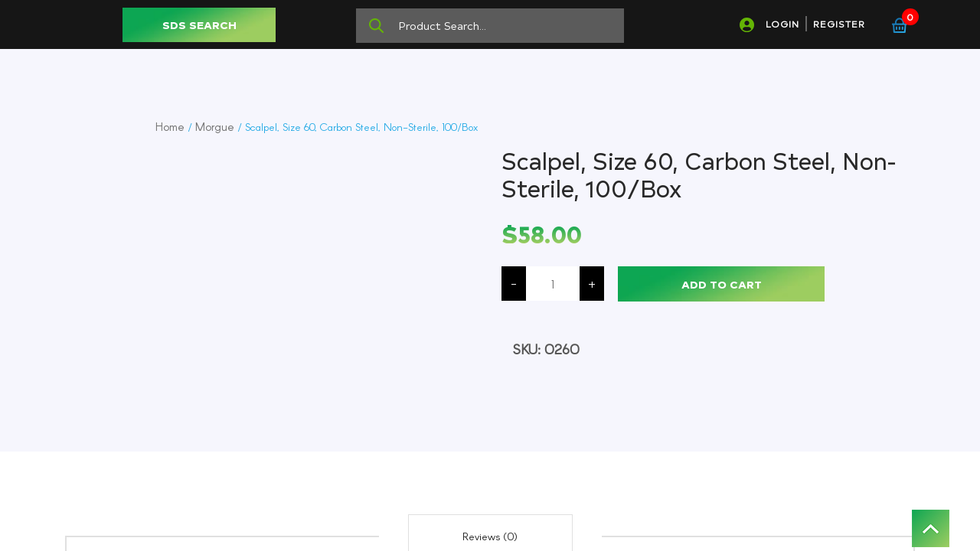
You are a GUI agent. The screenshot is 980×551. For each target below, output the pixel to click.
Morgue (215, 126)
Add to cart (722, 284)
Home (170, 126)
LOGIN (782, 24)
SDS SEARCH (199, 25)
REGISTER (839, 24)
